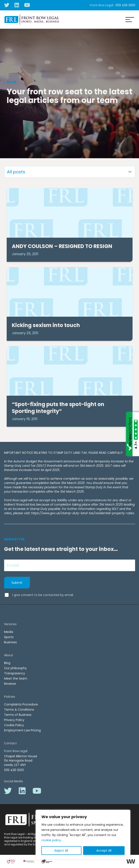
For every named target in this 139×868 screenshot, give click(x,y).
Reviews (10, 684)
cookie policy (51, 840)
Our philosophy (15, 668)
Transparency (15, 673)
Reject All (61, 851)
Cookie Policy (14, 725)
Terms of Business (18, 715)
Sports (9, 637)
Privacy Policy (14, 720)
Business (10, 642)
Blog (7, 663)
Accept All (104, 851)
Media (9, 632)
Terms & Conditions (19, 710)
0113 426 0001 (125, 5)
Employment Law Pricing (22, 730)
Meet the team (16, 678)
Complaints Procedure (21, 704)
